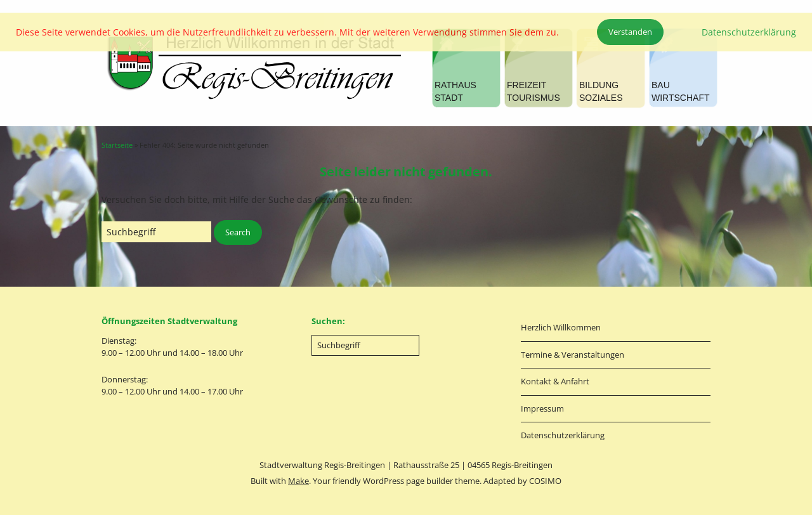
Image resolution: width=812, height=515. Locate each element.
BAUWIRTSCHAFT (681, 91)
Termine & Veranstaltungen (573, 355)
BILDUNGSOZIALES (601, 91)
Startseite (117, 145)
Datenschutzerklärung (563, 435)
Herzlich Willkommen (561, 327)
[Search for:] (156, 232)
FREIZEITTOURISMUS (534, 91)
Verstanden (630, 32)
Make (298, 481)
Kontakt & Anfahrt (555, 381)
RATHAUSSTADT (455, 91)
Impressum (542, 408)
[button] (238, 233)
